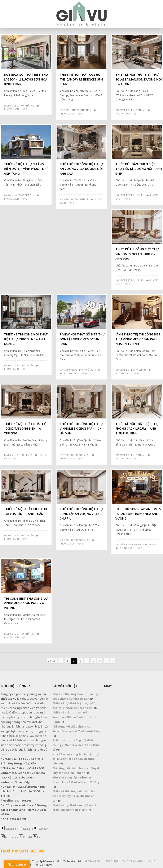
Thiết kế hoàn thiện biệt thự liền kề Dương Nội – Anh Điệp (139, 169)
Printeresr (12, 837)
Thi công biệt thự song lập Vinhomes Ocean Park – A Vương (26, 603)
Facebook (11, 829)
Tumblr (28, 837)
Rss (39, 837)
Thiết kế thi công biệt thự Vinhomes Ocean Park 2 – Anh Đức (137, 254)
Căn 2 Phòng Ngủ (81, 110)
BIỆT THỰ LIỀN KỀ (23, 455)
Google (28, 829)
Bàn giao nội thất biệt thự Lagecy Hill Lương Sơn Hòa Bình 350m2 (26, 79)
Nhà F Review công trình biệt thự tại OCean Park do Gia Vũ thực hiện (76, 759)
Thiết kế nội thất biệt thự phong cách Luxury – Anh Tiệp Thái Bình (137, 429)
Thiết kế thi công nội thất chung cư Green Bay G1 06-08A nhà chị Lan (75, 796)
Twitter (43, 829)
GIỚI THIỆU (112, 861)
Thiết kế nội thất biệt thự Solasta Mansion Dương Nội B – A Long (139, 79)
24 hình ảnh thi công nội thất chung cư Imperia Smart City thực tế (76, 745)
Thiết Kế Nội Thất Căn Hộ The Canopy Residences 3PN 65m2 (81, 79)
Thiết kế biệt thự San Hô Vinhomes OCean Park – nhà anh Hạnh (75, 717)
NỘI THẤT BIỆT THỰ (24, 195)
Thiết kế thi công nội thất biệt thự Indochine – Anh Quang (26, 339)
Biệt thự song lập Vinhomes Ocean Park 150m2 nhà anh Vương (138, 514)
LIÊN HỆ (151, 861)
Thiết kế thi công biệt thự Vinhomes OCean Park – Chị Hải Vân (81, 429)
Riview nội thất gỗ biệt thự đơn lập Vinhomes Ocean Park (82, 339)
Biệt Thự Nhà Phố (25, 106)
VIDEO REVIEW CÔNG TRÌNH (85, 370)
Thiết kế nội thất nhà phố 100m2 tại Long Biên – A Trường (25, 429)
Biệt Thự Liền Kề (79, 199)
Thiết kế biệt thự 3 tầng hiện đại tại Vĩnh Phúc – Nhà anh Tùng (26, 169)
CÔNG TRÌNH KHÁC (132, 861)
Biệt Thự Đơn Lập (136, 110)
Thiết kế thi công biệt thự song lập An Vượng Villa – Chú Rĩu (81, 514)
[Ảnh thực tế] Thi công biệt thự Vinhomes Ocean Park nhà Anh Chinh (138, 339)
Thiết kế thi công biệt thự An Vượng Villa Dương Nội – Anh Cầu (82, 169)
